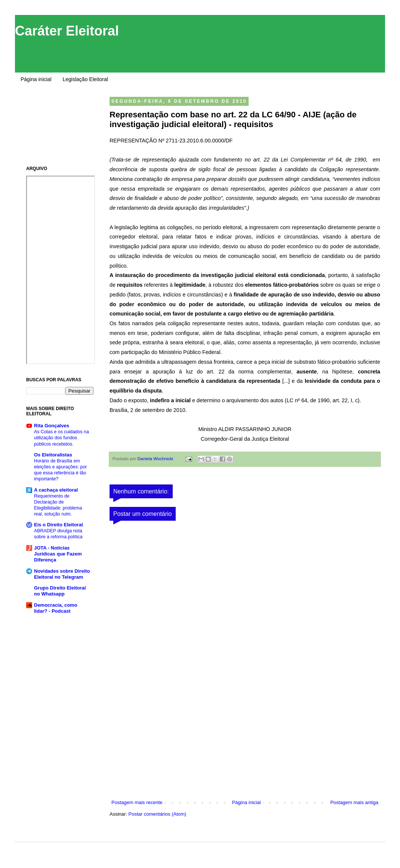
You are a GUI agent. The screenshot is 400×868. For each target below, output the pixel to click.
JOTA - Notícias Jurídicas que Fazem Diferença (58, 554)
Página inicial (36, 79)
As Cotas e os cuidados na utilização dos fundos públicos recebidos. (61, 438)
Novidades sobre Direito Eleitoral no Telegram (62, 574)
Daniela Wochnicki (156, 458)
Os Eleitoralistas (53, 455)
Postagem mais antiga (354, 802)
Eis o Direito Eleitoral (59, 525)
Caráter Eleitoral (67, 31)
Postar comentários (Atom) (158, 814)
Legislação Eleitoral (85, 79)
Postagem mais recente (137, 802)
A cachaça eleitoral (56, 490)
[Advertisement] (245, 743)
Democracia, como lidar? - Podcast (56, 608)
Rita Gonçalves (52, 426)
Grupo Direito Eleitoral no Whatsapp (60, 591)
